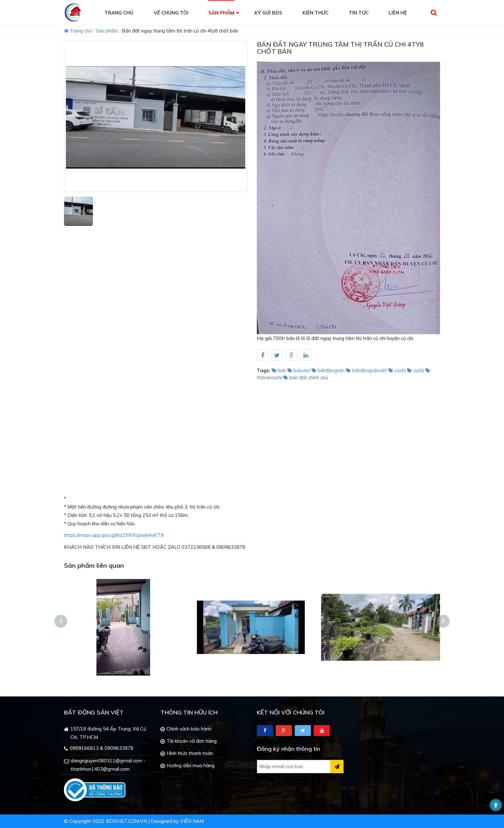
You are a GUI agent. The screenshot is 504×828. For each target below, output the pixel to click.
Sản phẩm (107, 31)
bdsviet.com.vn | (128, 821)
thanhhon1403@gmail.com (100, 769)
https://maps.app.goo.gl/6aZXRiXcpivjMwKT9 (114, 535)
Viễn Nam (192, 821)
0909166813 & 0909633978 (102, 748)
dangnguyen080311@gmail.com (106, 761)
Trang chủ (78, 31)
